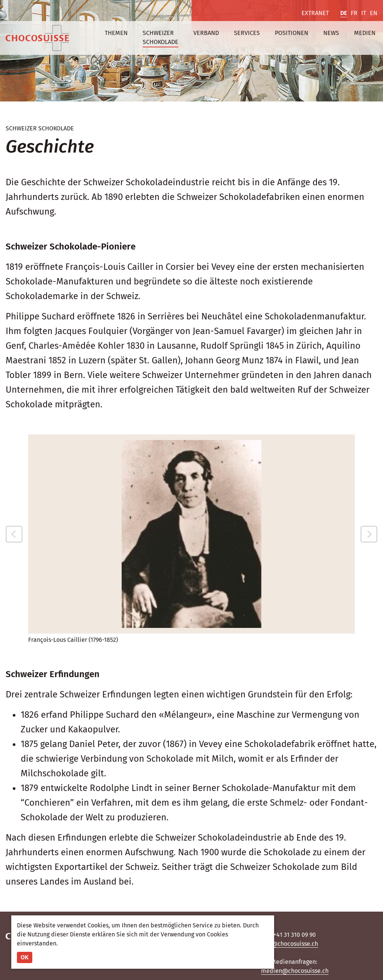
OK (25, 957)
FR (354, 13)
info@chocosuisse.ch (290, 944)
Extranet (315, 13)
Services (247, 33)
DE (344, 13)
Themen (116, 33)
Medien (365, 33)
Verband (206, 33)
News (331, 33)
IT (364, 13)
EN (374, 13)
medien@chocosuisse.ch (295, 971)
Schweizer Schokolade (161, 37)
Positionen (292, 33)
